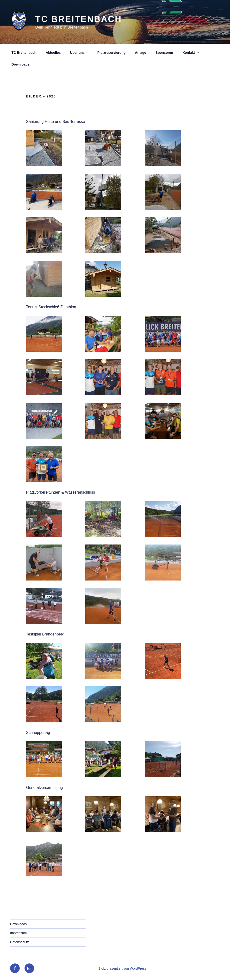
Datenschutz (19, 942)
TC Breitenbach (79, 19)
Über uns (80, 53)
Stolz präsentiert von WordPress (122, 968)
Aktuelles (53, 53)
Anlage (140, 53)
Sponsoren (164, 53)
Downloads (21, 64)
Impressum (18, 933)
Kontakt (191, 53)
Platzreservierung (112, 53)
